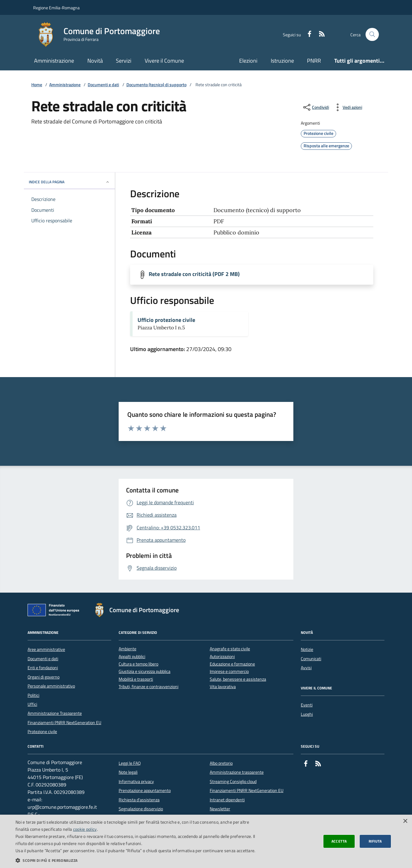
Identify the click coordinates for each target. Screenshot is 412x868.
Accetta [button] (339, 841)
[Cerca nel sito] (372, 35)
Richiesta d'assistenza (139, 800)
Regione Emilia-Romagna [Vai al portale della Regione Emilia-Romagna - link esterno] (56, 8)
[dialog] (206, 841)
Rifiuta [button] (375, 841)
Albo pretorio (221, 763)
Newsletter (220, 809)
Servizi (124, 61)
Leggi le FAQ (130, 763)
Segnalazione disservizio (141, 809)
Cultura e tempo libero (138, 664)
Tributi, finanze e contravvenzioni (149, 687)
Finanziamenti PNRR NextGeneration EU (64, 723)
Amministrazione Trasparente (55, 713)
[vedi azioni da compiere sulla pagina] (347, 107)
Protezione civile (42, 732)
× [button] (405, 821)
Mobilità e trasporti (136, 679)
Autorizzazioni (222, 657)
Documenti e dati (103, 85)
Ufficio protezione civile (166, 320)
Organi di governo (44, 677)
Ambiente (127, 649)
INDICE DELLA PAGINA (69, 182)
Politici (33, 695)
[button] (138, 860)
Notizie (307, 649)
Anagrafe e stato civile (230, 649)
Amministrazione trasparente (237, 772)
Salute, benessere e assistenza (238, 679)
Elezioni (248, 61)
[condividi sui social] (316, 107)
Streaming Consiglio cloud (233, 781)
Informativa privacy (136, 781)
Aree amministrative (46, 649)
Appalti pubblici (132, 657)
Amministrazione (54, 61)
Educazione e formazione (232, 664)
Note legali (128, 772)
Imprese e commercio (229, 672)
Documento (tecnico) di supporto (156, 85)
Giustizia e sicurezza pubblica (145, 672)
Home (37, 85)
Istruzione (282, 61)
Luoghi (307, 714)
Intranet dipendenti (227, 800)
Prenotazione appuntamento (145, 790)
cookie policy (85, 829)
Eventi (307, 705)
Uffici (32, 704)
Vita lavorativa (223, 687)
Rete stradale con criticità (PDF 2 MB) (194, 274)
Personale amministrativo (51, 686)
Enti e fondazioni (43, 668)
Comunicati (311, 659)
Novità (95, 61)
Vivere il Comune (164, 61)
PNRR (314, 61)
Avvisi (306, 668)
